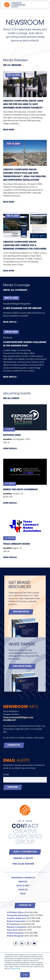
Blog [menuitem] (23, 894)
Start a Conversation (25, 852)
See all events (11, 399)
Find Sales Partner (23, 864)
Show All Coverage (15, 290)
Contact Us (14, 745)
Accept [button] (25, 975)
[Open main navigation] (43, 5)
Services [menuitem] (23, 882)
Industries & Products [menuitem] (23, 878)
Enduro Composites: (16, 921)
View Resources (21, 612)
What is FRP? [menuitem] (23, 886)
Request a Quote (23, 858)
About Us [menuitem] (23, 890)
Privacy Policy (15, 969)
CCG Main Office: (15, 913)
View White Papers (22, 666)
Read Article (10, 322)
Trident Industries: (15, 933)
